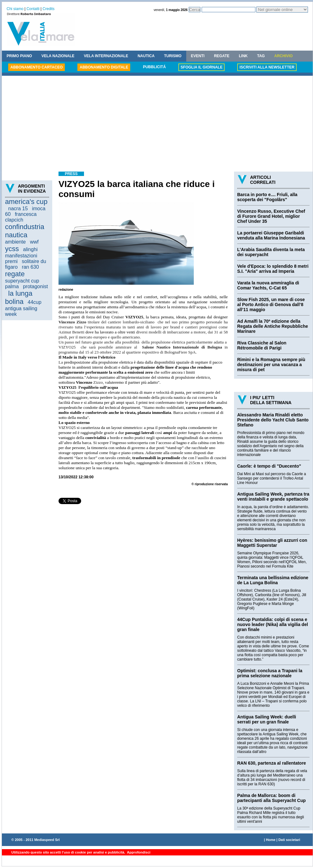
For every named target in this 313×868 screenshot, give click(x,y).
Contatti (33, 9)
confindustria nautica (25, 231)
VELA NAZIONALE (58, 56)
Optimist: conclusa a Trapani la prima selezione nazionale (270, 673)
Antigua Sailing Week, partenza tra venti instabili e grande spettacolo (273, 497)
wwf (34, 242)
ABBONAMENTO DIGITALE (104, 67)
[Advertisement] (157, 124)
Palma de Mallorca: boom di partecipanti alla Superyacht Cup (271, 798)
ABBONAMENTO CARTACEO (36, 67)
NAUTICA (146, 56)
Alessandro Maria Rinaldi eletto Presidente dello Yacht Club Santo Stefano (273, 420)
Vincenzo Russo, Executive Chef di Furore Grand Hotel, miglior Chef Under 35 (271, 216)
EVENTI (198, 56)
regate (15, 274)
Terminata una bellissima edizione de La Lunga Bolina (273, 580)
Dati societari (289, 840)
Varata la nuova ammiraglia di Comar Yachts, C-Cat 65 (268, 285)
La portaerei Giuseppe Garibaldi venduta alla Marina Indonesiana (271, 235)
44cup (35, 302)
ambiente (15, 242)
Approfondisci (138, 852)
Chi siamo (15, 9)
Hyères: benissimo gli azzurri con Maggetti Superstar (272, 543)
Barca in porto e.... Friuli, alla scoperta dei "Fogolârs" (267, 197)
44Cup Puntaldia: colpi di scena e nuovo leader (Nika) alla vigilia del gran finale (273, 624)
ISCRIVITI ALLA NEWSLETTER (267, 67)
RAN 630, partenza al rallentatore (272, 763)
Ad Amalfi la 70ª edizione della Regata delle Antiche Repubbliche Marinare (273, 326)
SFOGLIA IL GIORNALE (201, 67)
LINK (243, 56)
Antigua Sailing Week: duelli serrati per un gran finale (267, 719)
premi (11, 261)
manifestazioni (21, 256)
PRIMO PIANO (19, 56)
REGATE (222, 56)
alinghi (30, 249)
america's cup (26, 202)
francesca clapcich (21, 217)
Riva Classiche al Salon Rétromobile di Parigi (262, 345)
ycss (12, 249)
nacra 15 (18, 209)
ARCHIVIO (284, 56)
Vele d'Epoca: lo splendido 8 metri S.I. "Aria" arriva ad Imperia (273, 269)
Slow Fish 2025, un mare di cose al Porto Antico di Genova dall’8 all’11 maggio (271, 305)
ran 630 (30, 267)
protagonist (35, 286)
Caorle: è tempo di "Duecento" (269, 466)
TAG (261, 56)
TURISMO (173, 56)
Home (271, 840)
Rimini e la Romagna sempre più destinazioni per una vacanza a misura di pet (271, 365)
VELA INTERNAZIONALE (106, 56)
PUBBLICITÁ (154, 67)
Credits (48, 9)
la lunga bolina (19, 297)
